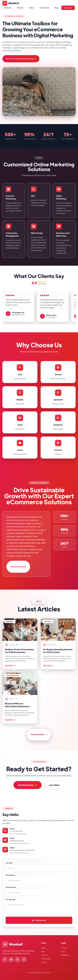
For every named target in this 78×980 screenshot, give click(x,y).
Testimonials (44, 8)
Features (20, 8)
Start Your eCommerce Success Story (21, 59)
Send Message (39, 920)
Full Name (9, 863)
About (31, 8)
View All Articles (39, 735)
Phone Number (11, 887)
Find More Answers (18, 567)
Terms (63, 952)
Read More (10, 666)
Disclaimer (65, 955)
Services (8, 8)
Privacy (64, 948)
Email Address (10, 875)
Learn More (54, 785)
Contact (44, 962)
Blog (57, 8)
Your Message (10, 899)
